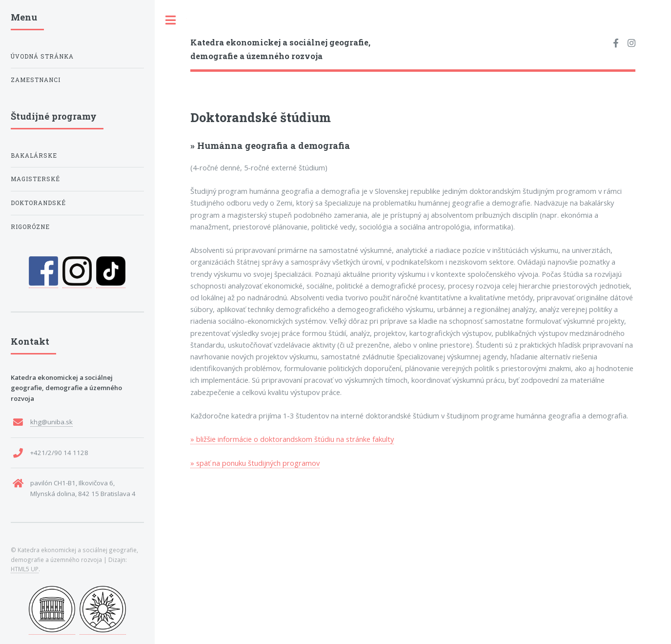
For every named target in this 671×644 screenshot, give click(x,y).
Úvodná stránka (42, 56)
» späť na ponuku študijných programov (255, 463)
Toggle (171, 20)
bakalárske (34, 156)
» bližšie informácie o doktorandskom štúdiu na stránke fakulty (292, 439)
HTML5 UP (25, 569)
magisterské (35, 179)
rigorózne (30, 227)
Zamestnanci (36, 80)
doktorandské (38, 203)
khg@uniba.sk (51, 422)
